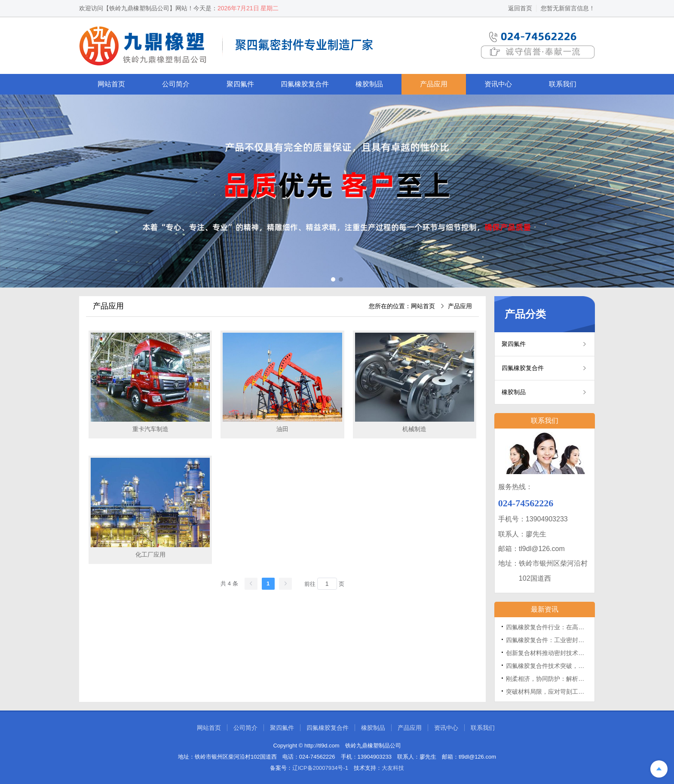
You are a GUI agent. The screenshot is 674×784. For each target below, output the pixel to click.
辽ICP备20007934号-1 (320, 768)
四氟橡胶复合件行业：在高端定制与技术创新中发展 (575, 627)
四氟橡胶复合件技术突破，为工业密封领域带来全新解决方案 (587, 666)
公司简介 (176, 84)
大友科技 (393, 768)
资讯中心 (498, 84)
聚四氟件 (240, 84)
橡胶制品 (369, 84)
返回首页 (520, 8)
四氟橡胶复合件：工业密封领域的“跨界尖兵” (565, 640)
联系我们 (563, 84)
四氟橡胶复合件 (305, 84)
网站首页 (111, 84)
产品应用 (434, 84)
